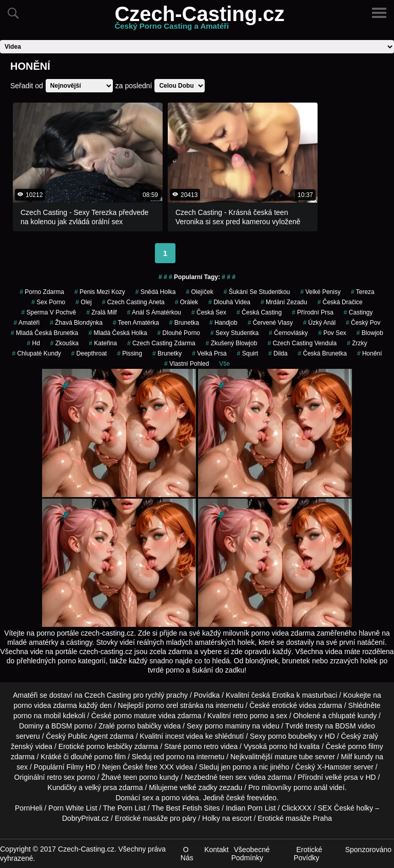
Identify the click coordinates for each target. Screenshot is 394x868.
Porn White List (73, 808)
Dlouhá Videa (229, 302)
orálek (186, 302)
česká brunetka (322, 353)
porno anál (310, 787)
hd (33, 343)
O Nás (187, 854)
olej (83, 302)
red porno (169, 757)
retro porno (250, 716)
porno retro (201, 746)
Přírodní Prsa (313, 312)
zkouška (64, 343)
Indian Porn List (251, 808)
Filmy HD (82, 767)
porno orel (162, 705)
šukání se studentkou (257, 292)
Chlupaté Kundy (36, 353)
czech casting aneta (133, 302)
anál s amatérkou (154, 312)
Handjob (223, 323)
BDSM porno (72, 726)
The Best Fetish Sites (185, 808)
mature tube (294, 757)
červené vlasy (270, 323)
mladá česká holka (118, 333)
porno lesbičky (109, 746)
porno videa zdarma (45, 705)
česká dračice (340, 302)
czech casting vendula (302, 343)
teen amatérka (136, 323)
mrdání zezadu (284, 302)
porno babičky (139, 726)
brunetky (167, 353)
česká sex (209, 312)
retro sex (61, 777)
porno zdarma (42, 292)
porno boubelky (292, 736)
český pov (363, 323)
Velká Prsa (209, 353)
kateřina (103, 343)
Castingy (358, 312)
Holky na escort (227, 818)
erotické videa (294, 705)
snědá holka (156, 292)
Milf (347, 757)
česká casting (259, 312)
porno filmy (365, 746)
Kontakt (216, 850)
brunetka (184, 323)
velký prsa (101, 787)
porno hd (283, 746)
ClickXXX (297, 808)
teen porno (140, 777)
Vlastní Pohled (186, 364)
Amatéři (27, 323)
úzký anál (319, 323)
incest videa (184, 736)
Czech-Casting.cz (199, 20)
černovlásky (288, 333)
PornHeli (29, 808)
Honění (370, 353)
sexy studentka (234, 333)
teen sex (233, 777)
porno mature (135, 716)
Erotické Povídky (308, 854)
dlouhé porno (179, 333)
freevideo (262, 798)
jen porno (236, 767)
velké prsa (342, 777)
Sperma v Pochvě (48, 312)
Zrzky (357, 343)
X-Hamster (334, 767)
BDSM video (355, 726)
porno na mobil (37, 716)
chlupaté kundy (352, 716)
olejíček (199, 292)
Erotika (283, 695)
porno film (110, 757)
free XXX (160, 767)
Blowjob (370, 333)
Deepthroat (89, 353)
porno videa (180, 798)
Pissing (130, 353)
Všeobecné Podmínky (251, 854)
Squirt (248, 353)
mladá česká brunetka (44, 333)
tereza (363, 292)
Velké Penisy (320, 292)
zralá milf (101, 312)
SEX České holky (345, 808)
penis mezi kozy (100, 292)
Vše (224, 364)
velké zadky (198, 787)
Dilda (278, 353)
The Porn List (124, 808)
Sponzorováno (368, 850)
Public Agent (88, 736)
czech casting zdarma (161, 343)
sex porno (48, 302)
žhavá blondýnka (76, 323)
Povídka (207, 695)
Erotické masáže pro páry (156, 818)
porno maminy (228, 726)
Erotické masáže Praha (295, 818)
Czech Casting (108, 695)
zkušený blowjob (232, 343)
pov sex (332, 333)
